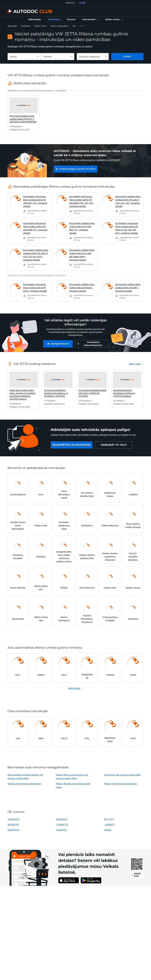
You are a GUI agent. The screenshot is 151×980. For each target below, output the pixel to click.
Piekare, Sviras (40, 26)
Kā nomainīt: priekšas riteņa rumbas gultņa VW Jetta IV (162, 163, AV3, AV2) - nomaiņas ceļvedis (36, 255)
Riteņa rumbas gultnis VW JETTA (77, 169)
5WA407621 (62, 819)
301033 (108, 830)
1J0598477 (110, 825)
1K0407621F (13, 819)
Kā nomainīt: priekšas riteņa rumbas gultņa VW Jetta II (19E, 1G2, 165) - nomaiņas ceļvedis (128, 201)
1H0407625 (61, 830)
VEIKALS (70, 3)
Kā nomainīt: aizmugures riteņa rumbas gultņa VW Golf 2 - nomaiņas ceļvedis (35, 288)
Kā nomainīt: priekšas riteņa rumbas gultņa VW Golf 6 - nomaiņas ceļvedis (82, 288)
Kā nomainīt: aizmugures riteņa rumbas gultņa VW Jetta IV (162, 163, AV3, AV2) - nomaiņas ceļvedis (127, 228)
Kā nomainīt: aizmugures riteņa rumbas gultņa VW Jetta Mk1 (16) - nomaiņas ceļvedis (35, 201)
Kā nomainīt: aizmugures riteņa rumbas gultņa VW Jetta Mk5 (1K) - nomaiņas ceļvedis (35, 228)
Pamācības (26, 26)
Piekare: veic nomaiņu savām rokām (121, 784)
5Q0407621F (14, 830)
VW (74, 26)
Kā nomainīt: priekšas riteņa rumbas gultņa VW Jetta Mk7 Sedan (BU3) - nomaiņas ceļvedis (82, 255)
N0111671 (109, 819)
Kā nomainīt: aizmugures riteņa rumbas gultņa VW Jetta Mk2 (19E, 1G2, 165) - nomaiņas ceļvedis (82, 201)
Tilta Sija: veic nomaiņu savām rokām (24, 784)
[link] (35, 20)
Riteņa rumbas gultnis (60, 26)
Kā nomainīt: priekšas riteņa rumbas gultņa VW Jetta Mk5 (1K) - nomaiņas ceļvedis (82, 228)
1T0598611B (62, 825)
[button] (90, 20)
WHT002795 (13, 825)
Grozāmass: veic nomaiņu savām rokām (122, 775)
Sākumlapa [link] (12, 26)
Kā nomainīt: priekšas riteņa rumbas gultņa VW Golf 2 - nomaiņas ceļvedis (128, 288)
